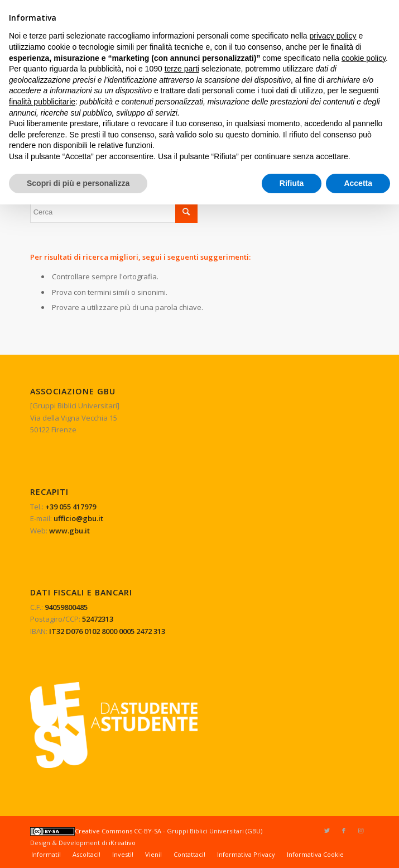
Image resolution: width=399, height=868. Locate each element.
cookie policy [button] (364, 58)
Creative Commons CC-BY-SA (96, 831)
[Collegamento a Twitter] (327, 831)
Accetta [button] (358, 183)
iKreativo (122, 843)
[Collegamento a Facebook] (344, 831)
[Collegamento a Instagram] (360, 831)
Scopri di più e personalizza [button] (78, 183)
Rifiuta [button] (292, 183)
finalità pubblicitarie (42, 102)
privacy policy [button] (333, 36)
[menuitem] (46, 855)
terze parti (182, 69)
